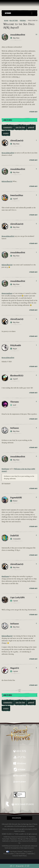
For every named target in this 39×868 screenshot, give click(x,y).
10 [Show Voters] (36, 34)
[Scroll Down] (25, 866)
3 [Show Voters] (36, 195)
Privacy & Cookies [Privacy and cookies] (9, 854)
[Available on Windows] (20, 764)
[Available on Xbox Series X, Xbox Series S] (20, 751)
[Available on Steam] (20, 770)
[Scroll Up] (14, 866)
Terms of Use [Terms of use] (27, 852)
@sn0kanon (5, 469)
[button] (18, 13)
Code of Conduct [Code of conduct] (20, 854)
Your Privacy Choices (16, 852)
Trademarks (31, 854)
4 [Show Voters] (36, 428)
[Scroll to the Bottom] (28, 866)
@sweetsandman (7, 293)
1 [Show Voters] (36, 140)
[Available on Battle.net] (20, 782)
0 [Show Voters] (36, 169)
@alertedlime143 (7, 181)
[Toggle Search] (35, 13)
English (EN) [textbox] (16, 818)
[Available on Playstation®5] (20, 757)
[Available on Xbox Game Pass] (20, 776)
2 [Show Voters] (36, 281)
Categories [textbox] (8, 13)
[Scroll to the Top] (11, 866)
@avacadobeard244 (8, 153)
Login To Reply (8, 120)
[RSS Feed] (3, 21)
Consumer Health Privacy (20, 856)
